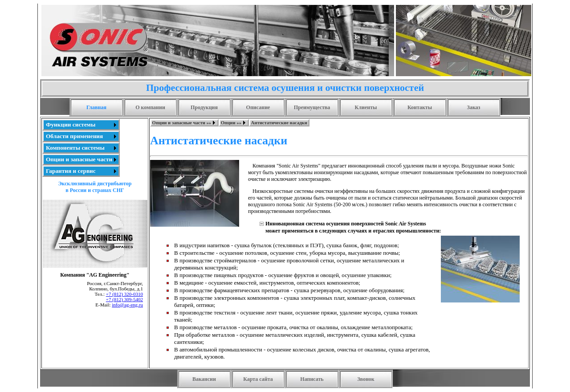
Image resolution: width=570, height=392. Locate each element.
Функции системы (71, 125)
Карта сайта (258, 379)
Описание (258, 107)
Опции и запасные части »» (182, 123)
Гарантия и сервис (71, 171)
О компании (150, 107)
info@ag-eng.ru (127, 305)
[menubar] (230, 123)
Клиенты (366, 107)
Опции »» (231, 123)
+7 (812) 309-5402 (124, 299)
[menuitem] (81, 125)
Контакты (420, 107)
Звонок (366, 379)
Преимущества (312, 107)
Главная (96, 107)
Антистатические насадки (279, 123)
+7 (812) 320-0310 (124, 294)
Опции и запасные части (79, 159)
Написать (312, 379)
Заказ (474, 107)
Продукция (204, 107)
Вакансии (204, 379)
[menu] (81, 148)
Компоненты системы (75, 148)
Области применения (74, 136)
